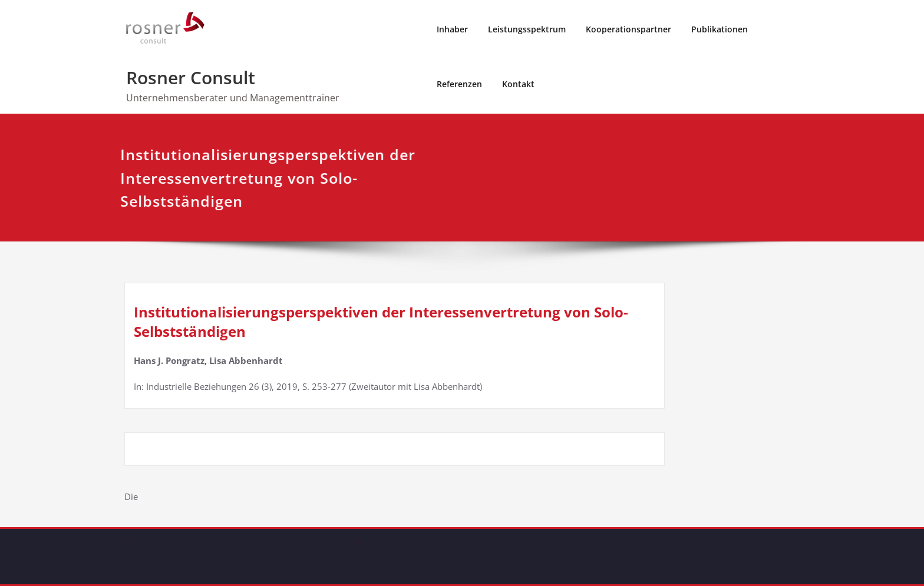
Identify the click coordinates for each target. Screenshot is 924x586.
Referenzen (459, 84)
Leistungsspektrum (527, 29)
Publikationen (720, 29)
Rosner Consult (191, 77)
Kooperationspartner (628, 29)
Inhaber (452, 29)
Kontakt (518, 84)
